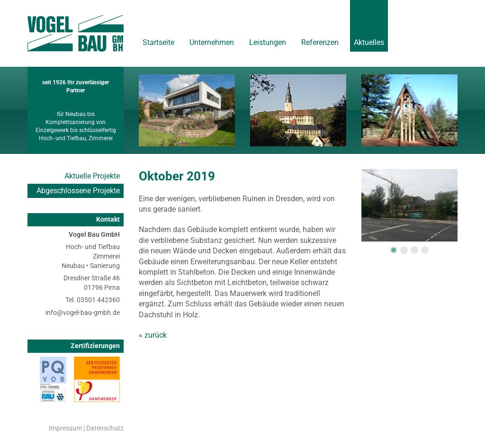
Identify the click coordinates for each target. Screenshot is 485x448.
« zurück (153, 335)
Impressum (65, 428)
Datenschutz (105, 428)
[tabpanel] (409, 205)
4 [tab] (425, 250)
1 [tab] (394, 250)
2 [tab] (404, 250)
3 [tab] (415, 250)
